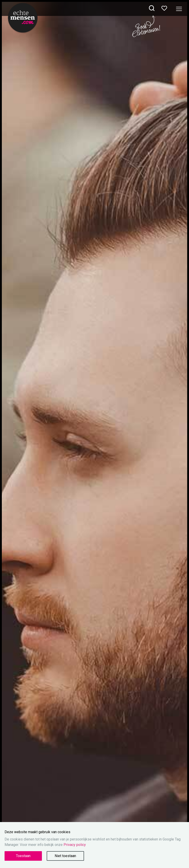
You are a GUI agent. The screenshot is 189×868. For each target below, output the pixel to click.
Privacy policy (75, 845)
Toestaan (23, 856)
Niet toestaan (65, 856)
